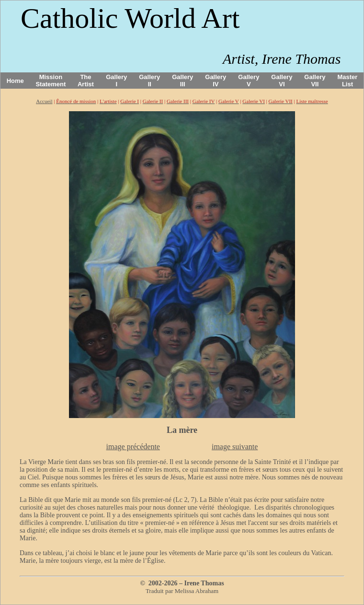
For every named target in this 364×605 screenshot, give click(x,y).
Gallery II (149, 81)
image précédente (133, 447)
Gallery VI (282, 81)
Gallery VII (315, 81)
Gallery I (116, 81)
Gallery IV (216, 81)
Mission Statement (51, 81)
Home (15, 81)
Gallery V (249, 81)
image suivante (235, 447)
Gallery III (182, 81)
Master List (348, 81)
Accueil (44, 101)
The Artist (86, 81)
